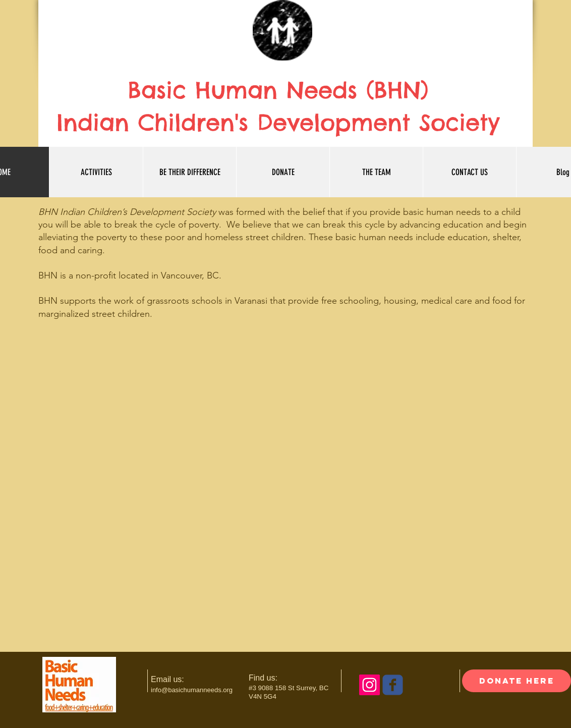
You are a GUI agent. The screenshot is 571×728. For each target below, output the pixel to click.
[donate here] (517, 681)
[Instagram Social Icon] (369, 685)
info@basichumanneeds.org (192, 690)
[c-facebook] (393, 685)
